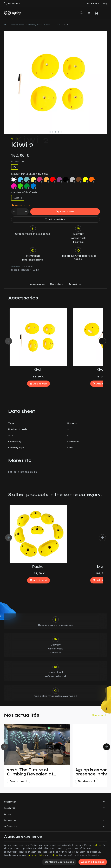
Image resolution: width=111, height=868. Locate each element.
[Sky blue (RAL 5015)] (20, 180)
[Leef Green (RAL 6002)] (27, 186)
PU (15, 167)
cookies (97, 845)
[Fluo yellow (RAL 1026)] (85, 180)
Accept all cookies (93, 862)
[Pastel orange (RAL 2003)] (46, 180)
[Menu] (105, 13)
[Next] (102, 341)
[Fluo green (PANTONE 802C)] (20, 186)
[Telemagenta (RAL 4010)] (40, 180)
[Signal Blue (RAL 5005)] (33, 186)
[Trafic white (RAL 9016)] (14, 180)
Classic (18, 198)
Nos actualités (22, 715)
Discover (98, 715)
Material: (18, 162)
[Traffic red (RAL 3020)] (53, 180)
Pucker (38, 567)
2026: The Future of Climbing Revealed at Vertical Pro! (30, 772)
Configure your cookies (59, 862)
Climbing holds (35, 25)
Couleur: (30, 174)
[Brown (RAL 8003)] (79, 180)
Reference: (16, 266)
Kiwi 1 (38, 370)
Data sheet (57, 284)
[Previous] (9, 341)
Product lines (17, 25)
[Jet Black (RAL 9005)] (66, 180)
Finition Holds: (24, 192)
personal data (36, 855)
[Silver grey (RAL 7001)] (72, 180)
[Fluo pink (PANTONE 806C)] (14, 186)
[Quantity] (20, 212)
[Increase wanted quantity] (26, 212)
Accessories (38, 284)
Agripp (15, 138)
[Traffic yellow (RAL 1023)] (33, 180)
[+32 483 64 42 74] (14, 3)
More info (75, 284)
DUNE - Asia (52, 25)
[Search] (82, 13)
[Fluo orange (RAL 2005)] (92, 180)
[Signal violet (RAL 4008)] (59, 180)
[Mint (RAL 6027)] (27, 180)
